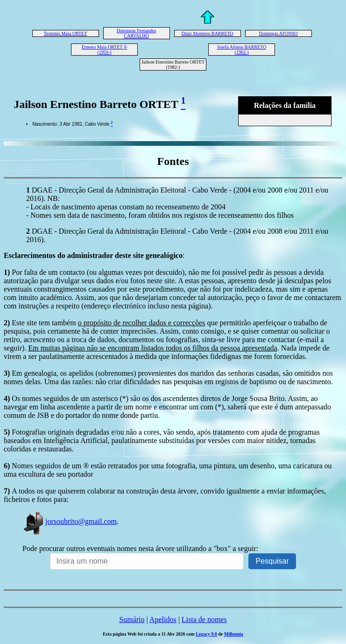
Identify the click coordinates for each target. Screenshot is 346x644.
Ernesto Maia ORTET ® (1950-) (105, 50)
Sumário (132, 619)
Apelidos (163, 619)
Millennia (234, 634)
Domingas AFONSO (278, 33)
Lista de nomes (204, 619)
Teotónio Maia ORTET (66, 33)
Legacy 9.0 (206, 634)
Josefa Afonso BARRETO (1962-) (242, 50)
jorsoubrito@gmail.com (70, 521)
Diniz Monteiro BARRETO (208, 33)
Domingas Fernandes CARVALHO (137, 33)
